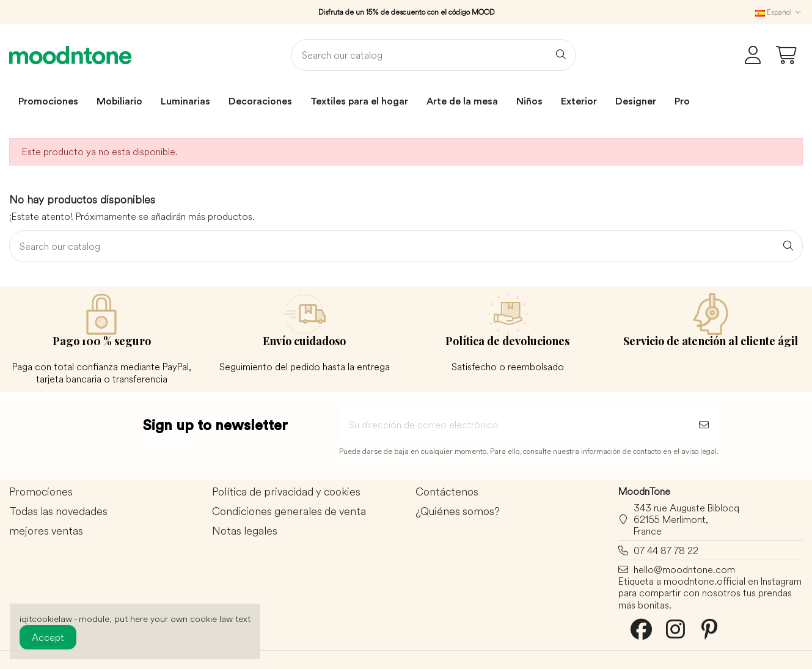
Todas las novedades (58, 512)
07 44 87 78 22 (666, 550)
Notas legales (245, 531)
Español (779, 12)
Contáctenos (447, 492)
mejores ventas (46, 531)
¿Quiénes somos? (458, 512)
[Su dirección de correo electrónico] (514, 425)
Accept (48, 637)
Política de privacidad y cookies (286, 492)
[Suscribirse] (704, 425)
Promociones (41, 492)
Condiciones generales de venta (289, 512)
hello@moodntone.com (684, 569)
